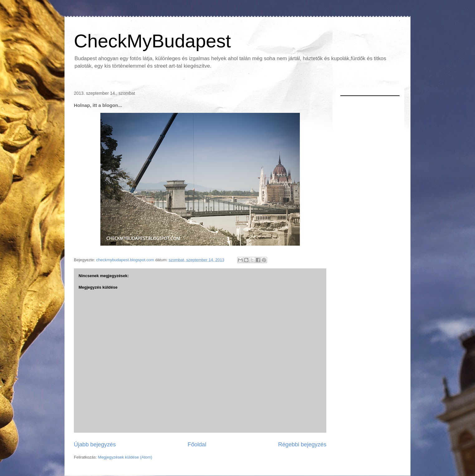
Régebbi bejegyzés (302, 445)
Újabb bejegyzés (95, 445)
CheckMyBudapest (152, 41)
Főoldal (197, 445)
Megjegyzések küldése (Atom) (125, 457)
